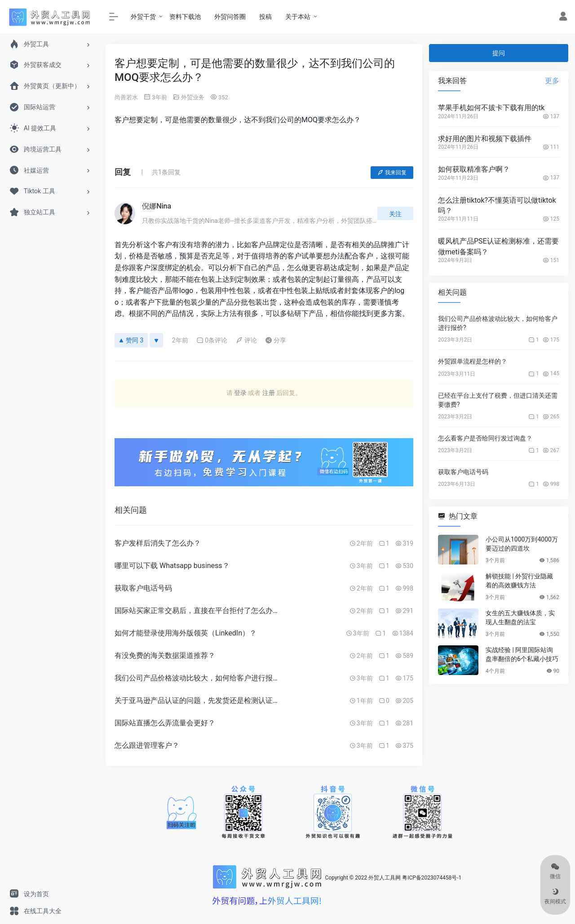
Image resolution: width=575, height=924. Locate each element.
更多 (552, 81)
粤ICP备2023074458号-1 (432, 878)
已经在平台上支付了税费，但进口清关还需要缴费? (498, 400)
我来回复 (392, 173)
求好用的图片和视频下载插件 (485, 139)
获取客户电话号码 (463, 472)
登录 (240, 393)
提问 (499, 53)
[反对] (156, 340)
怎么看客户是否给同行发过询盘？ (485, 438)
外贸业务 (193, 97)
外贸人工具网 (385, 878)
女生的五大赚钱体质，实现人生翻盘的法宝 (520, 617)
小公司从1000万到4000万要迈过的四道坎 (522, 544)
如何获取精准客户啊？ (474, 169)
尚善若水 (126, 97)
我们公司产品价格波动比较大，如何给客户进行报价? (498, 323)
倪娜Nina (157, 206)
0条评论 (212, 340)
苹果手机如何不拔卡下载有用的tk (491, 108)
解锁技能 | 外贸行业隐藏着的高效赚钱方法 (519, 581)
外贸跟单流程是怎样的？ (473, 361)
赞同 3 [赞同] (131, 340)
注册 (269, 393)
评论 (246, 340)
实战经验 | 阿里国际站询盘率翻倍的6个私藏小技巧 (522, 654)
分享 (276, 340)
